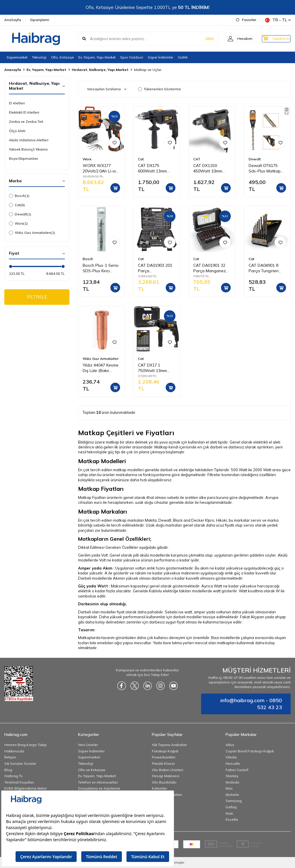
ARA (201, 39)
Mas (229, 788)
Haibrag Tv (13, 776)
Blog (8, 770)
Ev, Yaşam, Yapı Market (97, 57)
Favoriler (246, 20)
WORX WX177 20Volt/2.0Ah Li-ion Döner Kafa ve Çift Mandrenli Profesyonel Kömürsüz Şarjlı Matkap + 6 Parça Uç (101, 168)
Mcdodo (232, 782)
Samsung (234, 801)
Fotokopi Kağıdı (165, 751)
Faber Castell (237, 770)
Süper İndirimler (160, 57)
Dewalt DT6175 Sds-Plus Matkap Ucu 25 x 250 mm (265, 168)
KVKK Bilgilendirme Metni (25, 788)
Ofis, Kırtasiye (62, 57)
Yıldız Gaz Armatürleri (32, 233)
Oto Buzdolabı (164, 782)
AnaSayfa (13, 20)
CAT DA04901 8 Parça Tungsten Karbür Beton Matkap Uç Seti (264, 268)
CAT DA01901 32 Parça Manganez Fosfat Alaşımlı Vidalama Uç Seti (210, 268)
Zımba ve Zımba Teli (26, 122)
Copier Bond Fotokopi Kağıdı (250, 751)
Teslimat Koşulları (19, 782)
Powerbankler (164, 757)
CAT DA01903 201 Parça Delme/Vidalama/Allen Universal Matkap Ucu (157, 268)
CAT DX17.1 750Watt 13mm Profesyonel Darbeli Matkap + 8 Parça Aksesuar (156, 368)
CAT (197, 159)
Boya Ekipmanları (23, 158)
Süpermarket (17, 57)
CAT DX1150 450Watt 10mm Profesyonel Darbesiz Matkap (209, 168)
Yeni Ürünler (88, 745)
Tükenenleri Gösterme (159, 89)
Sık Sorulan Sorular (20, 763)
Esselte (232, 819)
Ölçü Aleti (17, 131)
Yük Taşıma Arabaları (169, 745)
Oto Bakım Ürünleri (168, 770)
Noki (229, 813)
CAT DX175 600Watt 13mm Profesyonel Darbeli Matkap (156, 168)
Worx (18, 223)
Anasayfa (13, 70)
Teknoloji (39, 57)
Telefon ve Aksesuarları (98, 782)
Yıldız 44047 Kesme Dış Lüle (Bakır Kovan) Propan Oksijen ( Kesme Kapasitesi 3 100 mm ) (101, 368)
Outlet (183, 57)
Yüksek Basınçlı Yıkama (28, 149)
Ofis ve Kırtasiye (92, 770)
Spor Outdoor (132, 57)
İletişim (10, 757)
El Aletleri (17, 103)
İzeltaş (231, 807)
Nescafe (233, 763)
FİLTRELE (37, 297)
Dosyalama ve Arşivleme (99, 788)
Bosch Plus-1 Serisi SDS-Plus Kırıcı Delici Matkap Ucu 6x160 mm (101, 268)
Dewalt (20, 214)
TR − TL (278, 20)
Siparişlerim (40, 20)
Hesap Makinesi (166, 776)
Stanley (232, 776)
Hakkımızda (14, 751)
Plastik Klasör (163, 763)
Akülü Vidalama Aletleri (29, 140)
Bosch (19, 196)
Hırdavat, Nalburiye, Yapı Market (100, 70)
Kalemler (159, 788)
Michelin (232, 795)
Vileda (231, 757)
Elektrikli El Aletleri (24, 112)
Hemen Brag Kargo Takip (25, 745)
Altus (230, 745)
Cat (17, 205)
